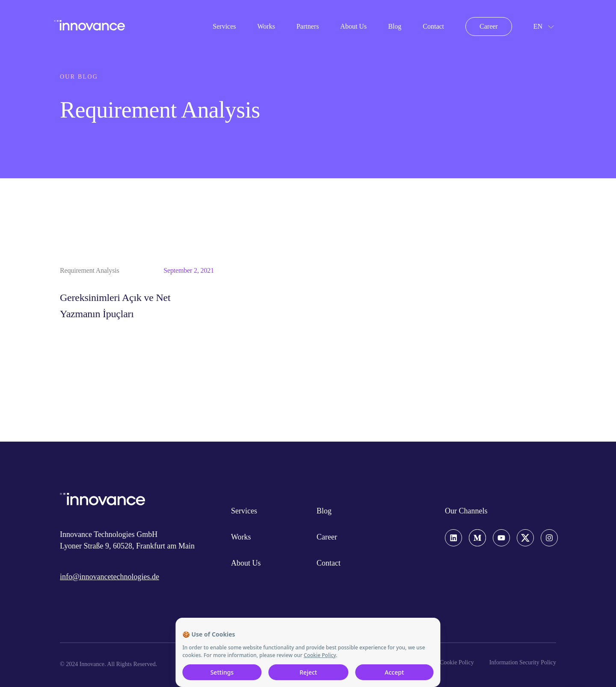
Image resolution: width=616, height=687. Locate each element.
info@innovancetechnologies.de (110, 577)
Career (489, 26)
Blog (395, 26)
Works (266, 26)
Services (224, 26)
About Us (353, 26)
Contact (433, 26)
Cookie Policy (457, 662)
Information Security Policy (523, 662)
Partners (308, 26)
